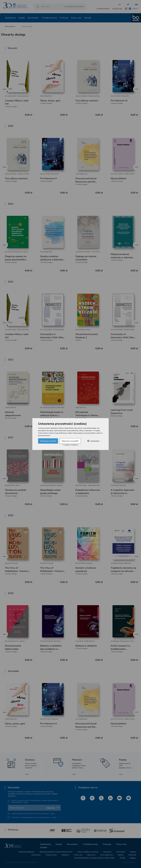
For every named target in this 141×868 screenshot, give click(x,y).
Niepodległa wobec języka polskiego (50, 492)
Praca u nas (76, 18)
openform (133, 862)
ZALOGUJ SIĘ (117, 9)
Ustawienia (94, 441)
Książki (22, 18)
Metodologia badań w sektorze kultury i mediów (52, 415)
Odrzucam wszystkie (70, 441)
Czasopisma (107, 852)
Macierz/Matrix (119, 178)
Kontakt (88, 18)
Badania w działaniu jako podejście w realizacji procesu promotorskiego (51, 651)
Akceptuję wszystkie (48, 441)
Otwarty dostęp (27, 26)
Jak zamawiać (36, 855)
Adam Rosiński (81, 408)
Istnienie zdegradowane (13, 414)
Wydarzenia (10, 18)
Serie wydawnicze (107, 855)
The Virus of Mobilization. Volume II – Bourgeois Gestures (17, 571)
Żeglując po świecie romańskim (86, 258)
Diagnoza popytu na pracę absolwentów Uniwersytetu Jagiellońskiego (16, 261)
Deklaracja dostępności (27, 852)
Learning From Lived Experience (122, 412)
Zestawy (121, 855)
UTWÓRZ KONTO (103, 9)
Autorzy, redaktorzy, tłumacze (88, 852)
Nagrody (133, 852)
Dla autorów (33, 18)
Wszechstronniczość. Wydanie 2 (87, 336)
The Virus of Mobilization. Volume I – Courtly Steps (53, 571)
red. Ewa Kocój (45, 408)
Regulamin (65, 855)
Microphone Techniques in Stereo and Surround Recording (87, 417)
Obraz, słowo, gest (50, 101)
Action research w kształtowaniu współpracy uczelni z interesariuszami (122, 651)
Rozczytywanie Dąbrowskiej (13, 647)
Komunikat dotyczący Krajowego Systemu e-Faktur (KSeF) (95, 858)
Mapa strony (91, 855)
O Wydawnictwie (49, 18)
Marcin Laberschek (58, 408)
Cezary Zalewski (10, 408)
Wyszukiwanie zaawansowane (74, 7)
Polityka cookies (51, 855)
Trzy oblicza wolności (87, 101)
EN (120, 5)
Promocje (64, 18)
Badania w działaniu (86, 646)
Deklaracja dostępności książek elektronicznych (56, 852)
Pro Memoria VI (119, 101)
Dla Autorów (121, 852)
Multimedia (132, 855)
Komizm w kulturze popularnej (86, 569)
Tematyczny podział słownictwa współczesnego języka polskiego (17, 495)
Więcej (26, 802)
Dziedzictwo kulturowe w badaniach (88, 492)
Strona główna (10, 26)
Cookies (133, 858)
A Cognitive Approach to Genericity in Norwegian (122, 493)
